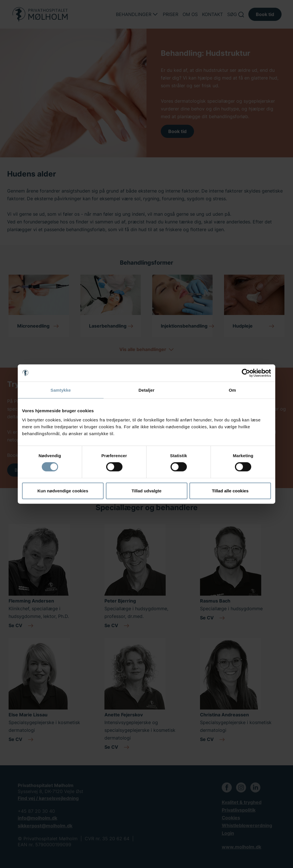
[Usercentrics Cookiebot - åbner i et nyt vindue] (246, 373)
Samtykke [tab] (61, 390)
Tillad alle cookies (230, 491)
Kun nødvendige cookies (63, 491)
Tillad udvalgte (147, 491)
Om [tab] (232, 390)
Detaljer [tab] (146, 390)
